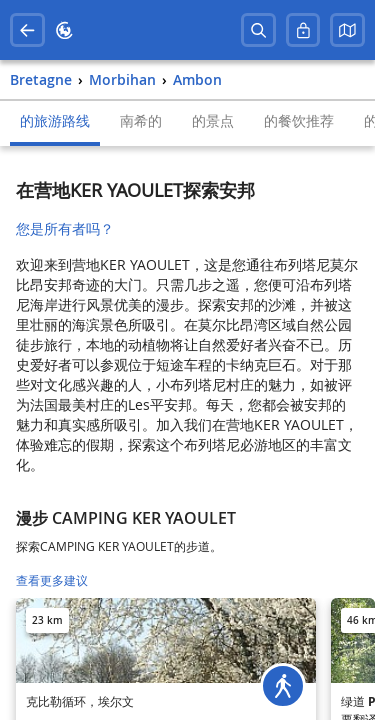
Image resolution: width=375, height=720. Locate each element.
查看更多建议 (52, 580)
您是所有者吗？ (65, 228)
